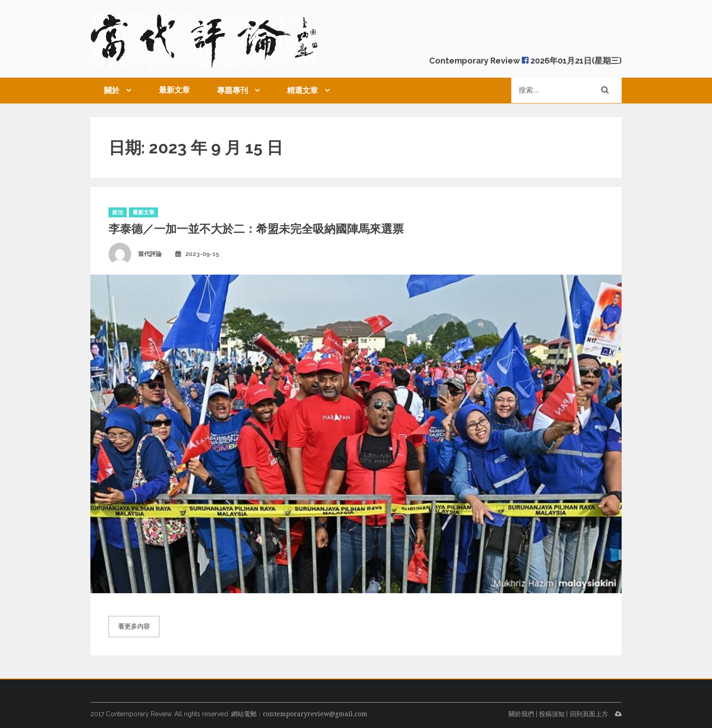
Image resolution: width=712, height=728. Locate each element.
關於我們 (521, 714)
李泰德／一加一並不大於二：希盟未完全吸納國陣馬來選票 (256, 229)
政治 (118, 212)
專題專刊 (232, 90)
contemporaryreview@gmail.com (315, 714)
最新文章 (174, 90)
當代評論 (150, 254)
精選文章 (302, 90)
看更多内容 (134, 626)
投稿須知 (552, 714)
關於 (112, 90)
